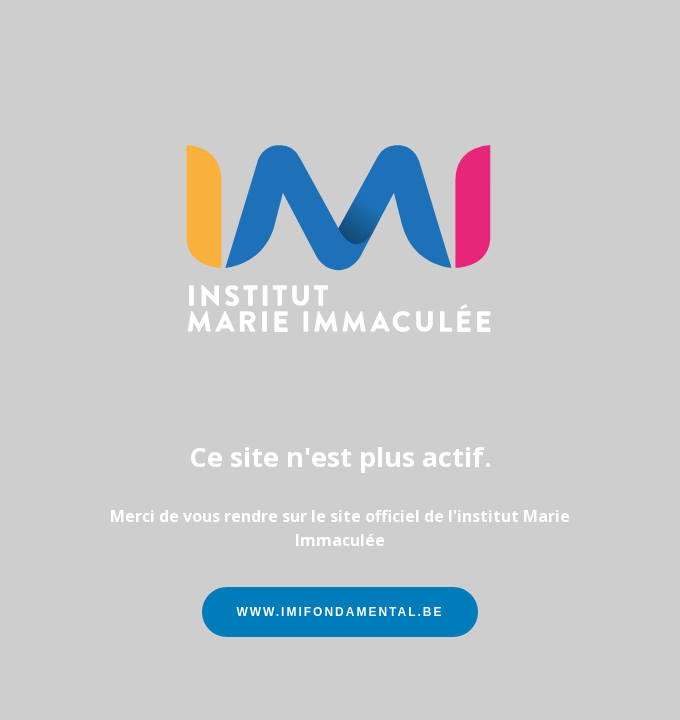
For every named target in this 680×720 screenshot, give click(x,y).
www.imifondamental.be (339, 612)
